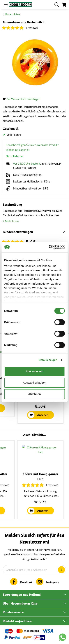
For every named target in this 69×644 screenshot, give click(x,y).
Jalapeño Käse (26, 474)
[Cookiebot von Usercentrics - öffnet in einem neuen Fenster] (49, 247)
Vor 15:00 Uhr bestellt (27, 163)
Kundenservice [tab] (13, 612)
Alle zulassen (34, 371)
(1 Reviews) (31, 28)
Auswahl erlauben (34, 383)
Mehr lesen (12, 221)
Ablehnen (34, 394)
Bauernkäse (13, 14)
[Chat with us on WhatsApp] (63, 638)
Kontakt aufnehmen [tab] (17, 621)
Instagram (53, 582)
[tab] (34, 232)
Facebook (26, 582)
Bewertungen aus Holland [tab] (22, 595)
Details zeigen (48, 360)
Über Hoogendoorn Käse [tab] (20, 603)
